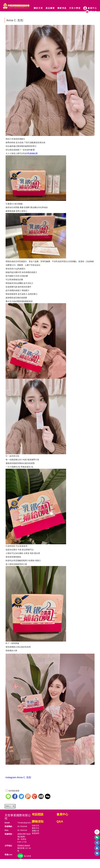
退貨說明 (35, 833)
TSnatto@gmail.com (26, 823)
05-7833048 (22, 826)
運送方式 (35, 828)
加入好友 (24, 856)
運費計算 (35, 831)
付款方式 (35, 826)
